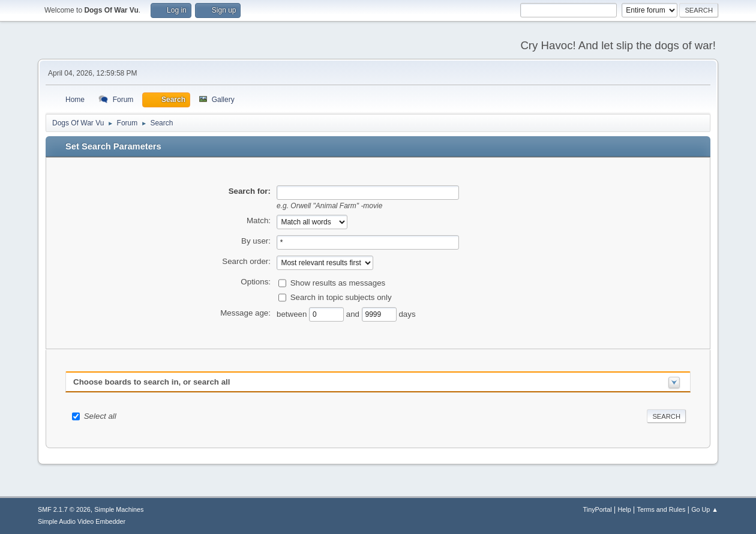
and (354, 313)
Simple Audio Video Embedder (82, 521)
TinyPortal (598, 509)
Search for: (250, 191)
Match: (259, 220)
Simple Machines (119, 509)
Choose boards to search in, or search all (151, 382)
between (293, 313)
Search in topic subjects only (341, 297)
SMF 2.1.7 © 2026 (64, 509)
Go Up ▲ (705, 509)
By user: (256, 241)
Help (625, 509)
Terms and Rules (661, 509)
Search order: (246, 261)
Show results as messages (338, 282)
